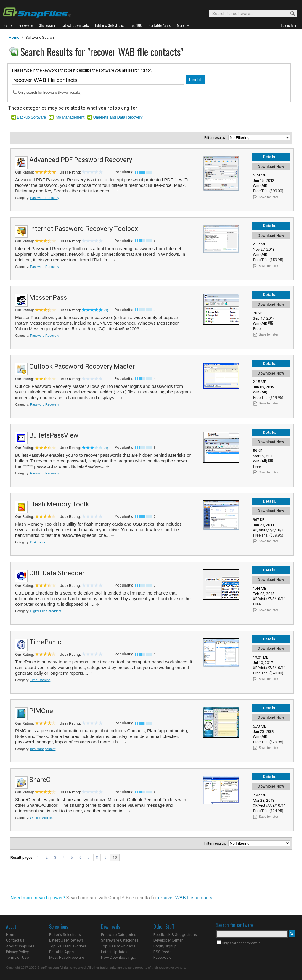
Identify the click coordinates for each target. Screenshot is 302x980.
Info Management (69, 117)
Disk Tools (38, 542)
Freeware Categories (119, 935)
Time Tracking (40, 680)
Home (14, 37)
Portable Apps (61, 952)
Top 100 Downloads (118, 946)
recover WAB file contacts (185, 898)
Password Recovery (45, 198)
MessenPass (48, 298)
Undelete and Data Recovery (118, 117)
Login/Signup (165, 946)
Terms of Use (17, 957)
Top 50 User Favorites (68, 946)
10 (115, 858)
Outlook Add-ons (42, 818)
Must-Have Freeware (67, 957)
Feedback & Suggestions (175, 935)
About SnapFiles (20, 946)
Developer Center (168, 940)
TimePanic (45, 642)
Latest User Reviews (66, 940)
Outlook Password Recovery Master (82, 366)
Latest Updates (114, 952)
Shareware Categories (120, 940)
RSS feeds (162, 952)
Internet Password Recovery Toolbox (84, 229)
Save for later (268, 197)
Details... (271, 157)
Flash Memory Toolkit (61, 504)
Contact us (15, 940)
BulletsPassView (54, 435)
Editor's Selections (65, 935)
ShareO (40, 780)
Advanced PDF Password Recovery (81, 160)
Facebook (162, 957)
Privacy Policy (17, 952)
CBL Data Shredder (57, 573)
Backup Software (31, 117)
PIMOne (41, 711)
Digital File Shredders (46, 611)
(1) (106, 310)
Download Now (271, 167)
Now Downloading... (118, 957)
